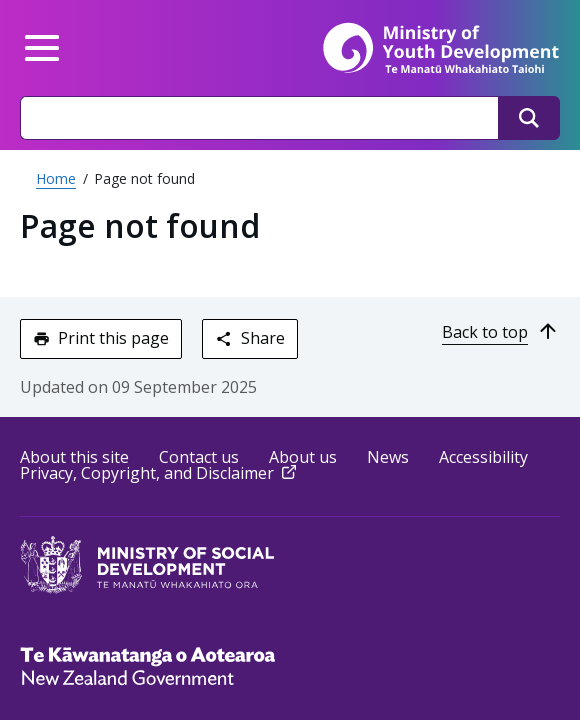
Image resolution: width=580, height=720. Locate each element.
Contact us (199, 457)
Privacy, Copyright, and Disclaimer (160, 473)
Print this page (101, 338)
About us (303, 457)
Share (249, 338)
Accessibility (483, 457)
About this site (74, 457)
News (388, 457)
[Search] (529, 118)
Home (56, 178)
